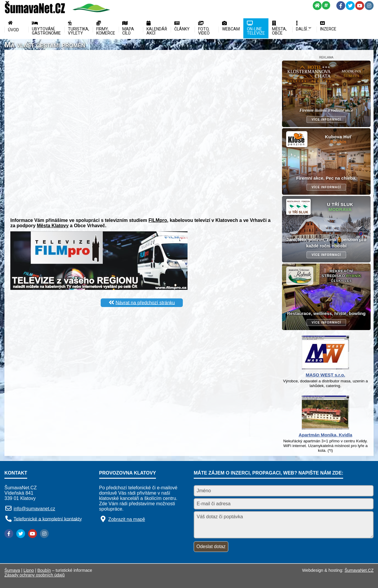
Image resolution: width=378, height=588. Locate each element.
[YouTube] (360, 6)
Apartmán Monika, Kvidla (325, 435)
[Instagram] (369, 6)
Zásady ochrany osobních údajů (35, 575)
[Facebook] (341, 6)
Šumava (12, 570)
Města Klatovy (53, 226)
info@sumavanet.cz (34, 509)
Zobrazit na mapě (127, 519)
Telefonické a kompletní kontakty (48, 519)
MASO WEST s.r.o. (325, 375)
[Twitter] (350, 6)
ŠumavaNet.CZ (359, 570)
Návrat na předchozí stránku (145, 302)
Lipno (29, 570)
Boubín (44, 570)
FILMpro (158, 220)
